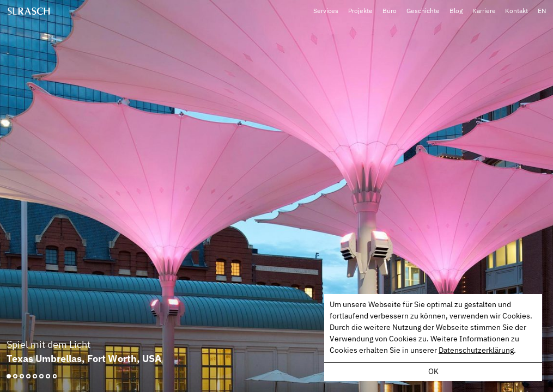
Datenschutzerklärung (476, 351)
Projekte (364, 10)
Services (330, 10)
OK (433, 372)
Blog (458, 10)
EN (542, 10)
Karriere (485, 10)
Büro (392, 10)
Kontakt (517, 10)
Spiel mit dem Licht (48, 345)
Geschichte (425, 10)
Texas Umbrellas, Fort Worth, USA (84, 358)
